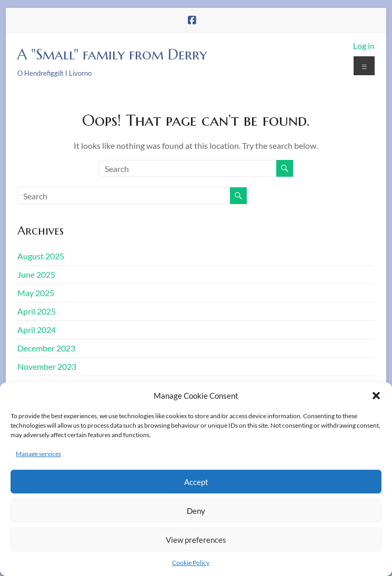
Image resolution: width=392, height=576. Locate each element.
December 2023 (46, 348)
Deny (196, 511)
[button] (376, 396)
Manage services (38, 454)
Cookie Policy (191, 563)
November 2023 (47, 366)
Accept (196, 482)
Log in (364, 46)
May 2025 (36, 293)
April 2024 (37, 330)
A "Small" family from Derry (112, 54)
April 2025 (37, 311)
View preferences (196, 540)
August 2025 (41, 256)
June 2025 (36, 274)
